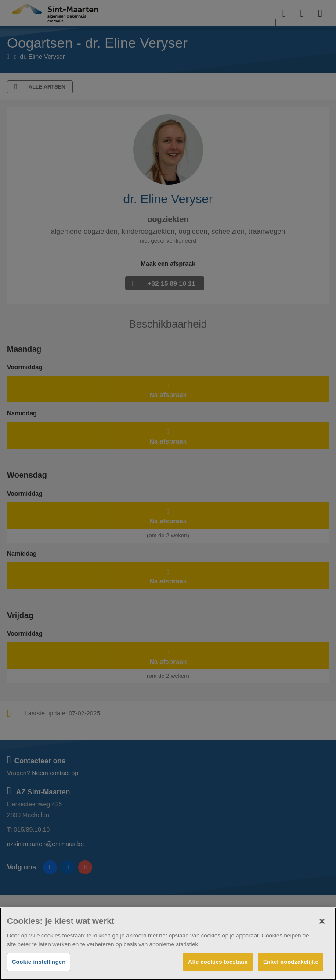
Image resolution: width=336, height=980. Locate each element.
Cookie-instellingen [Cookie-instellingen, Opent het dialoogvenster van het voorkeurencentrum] (39, 962)
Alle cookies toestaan (218, 962)
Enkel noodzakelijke (291, 962)
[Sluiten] (322, 921)
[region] (168, 944)
